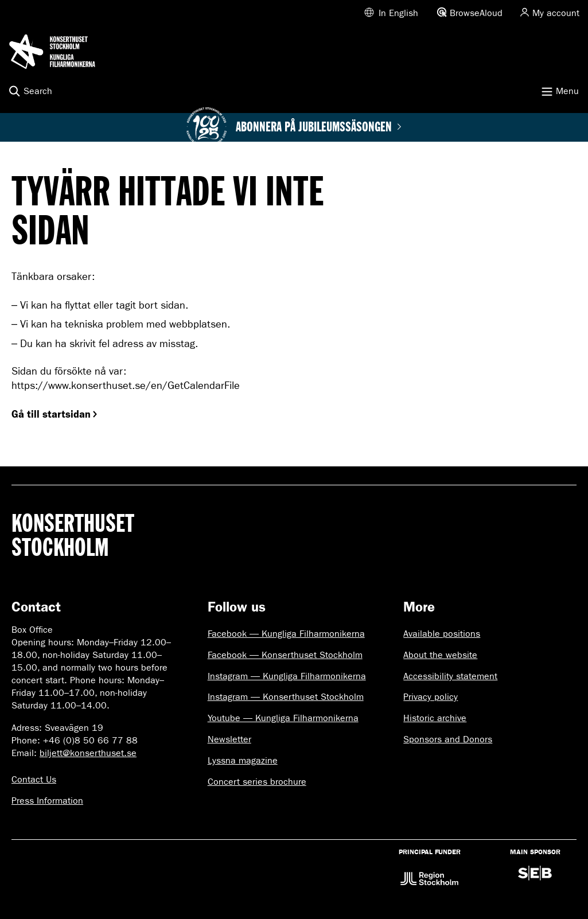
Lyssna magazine (243, 760)
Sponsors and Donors (448, 739)
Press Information (47, 801)
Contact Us (34, 779)
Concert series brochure (257, 782)
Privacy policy (431, 697)
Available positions (442, 634)
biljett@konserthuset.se (88, 753)
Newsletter (229, 739)
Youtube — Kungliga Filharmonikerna (283, 718)
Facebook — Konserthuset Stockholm (285, 655)
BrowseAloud (476, 13)
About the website (440, 655)
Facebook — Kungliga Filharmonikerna (286, 634)
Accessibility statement (450, 676)
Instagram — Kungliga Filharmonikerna (287, 676)
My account (556, 13)
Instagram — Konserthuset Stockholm (286, 697)
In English (398, 13)
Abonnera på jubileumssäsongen (319, 127)
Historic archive (435, 718)
